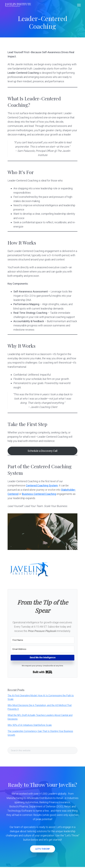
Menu (79, 5)
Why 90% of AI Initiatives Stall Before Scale (30, 725)
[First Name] (42, 640)
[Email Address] (42, 649)
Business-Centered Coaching (39, 494)
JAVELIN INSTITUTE (18, 4)
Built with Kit (43, 672)
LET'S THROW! (43, 849)
